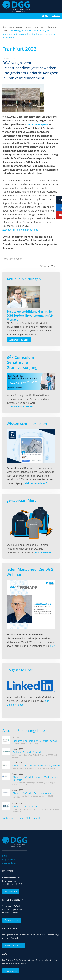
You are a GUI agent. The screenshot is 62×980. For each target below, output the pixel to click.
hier (52, 646)
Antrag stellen (10, 920)
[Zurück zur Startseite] (16, 7)
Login (45, 15)
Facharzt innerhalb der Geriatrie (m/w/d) (35, 741)
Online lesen (10, 971)
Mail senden (10, 891)
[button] (58, 7)
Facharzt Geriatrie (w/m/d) (27, 752)
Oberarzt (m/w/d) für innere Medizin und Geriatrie (35, 778)
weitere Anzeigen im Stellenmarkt (21, 818)
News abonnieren (12, 945)
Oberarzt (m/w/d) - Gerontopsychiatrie (34, 793)
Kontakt (56, 15)
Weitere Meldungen (19, 340)
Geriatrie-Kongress (37, 124)
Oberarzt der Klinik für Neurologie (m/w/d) (36, 766)
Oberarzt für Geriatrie (25, 807)
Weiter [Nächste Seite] (55, 266)
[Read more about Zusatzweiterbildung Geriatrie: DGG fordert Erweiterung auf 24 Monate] (23, 297)
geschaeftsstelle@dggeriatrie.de (20, 230)
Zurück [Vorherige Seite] (44, 266)
